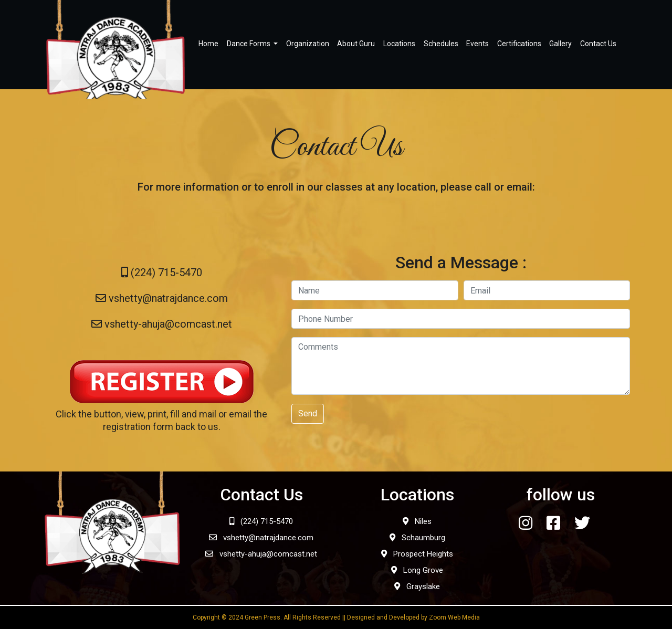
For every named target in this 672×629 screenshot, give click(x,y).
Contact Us (598, 44)
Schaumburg (417, 538)
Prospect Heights (417, 554)
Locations (399, 44)
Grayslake (417, 586)
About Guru (356, 44)
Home (208, 44)
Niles (417, 521)
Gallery (560, 44)
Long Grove (417, 570)
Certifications (519, 44)
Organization (308, 44)
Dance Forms (249, 44)
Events (477, 44)
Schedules (441, 44)
